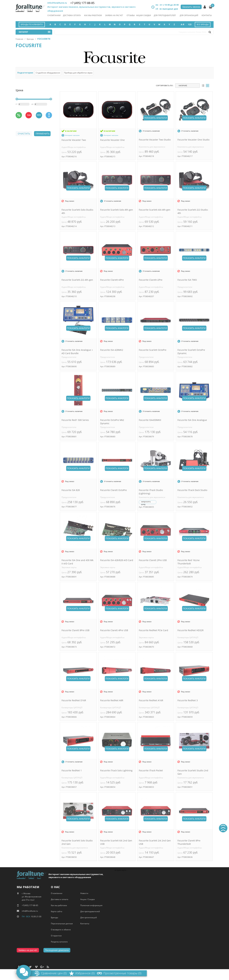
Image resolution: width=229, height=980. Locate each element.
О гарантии (56, 936)
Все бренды (203, 24)
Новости (84, 893)
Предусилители (185, 287)
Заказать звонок (191, 7)
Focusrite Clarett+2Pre (151, 280)
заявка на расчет (114, 15)
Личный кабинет (205, 7)
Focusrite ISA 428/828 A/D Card (117, 560)
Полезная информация (91, 905)
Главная (19, 39)
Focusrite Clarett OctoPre (113, 490)
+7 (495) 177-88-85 (82, 3)
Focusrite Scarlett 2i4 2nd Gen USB (155, 842)
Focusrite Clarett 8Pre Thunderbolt (189, 842)
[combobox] (187, 86)
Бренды (30, 39)
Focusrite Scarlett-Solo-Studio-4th (78, 211)
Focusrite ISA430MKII (150, 420)
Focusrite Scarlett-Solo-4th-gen (117, 210)
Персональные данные (62, 924)
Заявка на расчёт (28, 950)
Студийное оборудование (48, 73)
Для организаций (189, 15)
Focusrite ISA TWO (187, 280)
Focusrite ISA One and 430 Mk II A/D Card (77, 562)
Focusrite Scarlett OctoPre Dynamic (191, 352)
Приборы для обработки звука (78, 73)
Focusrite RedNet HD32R (191, 630)
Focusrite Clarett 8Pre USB (75, 630)
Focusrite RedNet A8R (112, 700)
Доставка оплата (72, 15)
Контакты (207, 15)
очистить (24, 134)
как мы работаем (93, 15)
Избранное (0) (85, 973)
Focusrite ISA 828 (71, 490)
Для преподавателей (165, 15)
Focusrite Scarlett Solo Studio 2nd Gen (77, 842)
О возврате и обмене (61, 930)
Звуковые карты (69, 567)
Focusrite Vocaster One (112, 140)
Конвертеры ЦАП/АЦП (188, 637)
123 (190, 24)
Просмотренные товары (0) (122, 973)
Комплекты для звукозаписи (152, 147)
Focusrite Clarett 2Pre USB (153, 560)
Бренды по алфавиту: (32, 24)
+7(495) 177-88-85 (30, 905)
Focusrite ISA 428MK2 (112, 350)
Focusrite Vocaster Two (74, 140)
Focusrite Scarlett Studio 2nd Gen (193, 772)
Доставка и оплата (60, 899)
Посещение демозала (57, 950)
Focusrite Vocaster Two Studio (155, 140)
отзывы (131, 15)
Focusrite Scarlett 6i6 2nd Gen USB (116, 842)
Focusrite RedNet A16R (151, 700)
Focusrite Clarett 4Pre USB (114, 630)
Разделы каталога (59, 942)
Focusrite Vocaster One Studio (193, 140)
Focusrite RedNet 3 (188, 700)
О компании (54, 15)
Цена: (64, 152)
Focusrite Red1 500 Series (75, 420)
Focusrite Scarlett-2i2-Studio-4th (193, 211)
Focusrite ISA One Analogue (192, 420)
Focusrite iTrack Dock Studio (192, 490)
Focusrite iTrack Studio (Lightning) (151, 492)
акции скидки (144, 15)
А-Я (182, 24)
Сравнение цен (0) (54, 973)
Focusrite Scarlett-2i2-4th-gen (77, 280)
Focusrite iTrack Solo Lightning (116, 770)
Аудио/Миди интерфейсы (74, 147)
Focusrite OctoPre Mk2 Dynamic (112, 422)
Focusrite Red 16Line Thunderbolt (189, 562)
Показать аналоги (156, 118)
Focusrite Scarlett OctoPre (153, 350)
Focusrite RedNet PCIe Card (153, 630)
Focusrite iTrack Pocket (151, 770)
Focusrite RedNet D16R (74, 700)
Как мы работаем (59, 905)
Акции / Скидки (88, 899)
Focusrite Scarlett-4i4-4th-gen (155, 210)
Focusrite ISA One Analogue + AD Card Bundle (77, 352)
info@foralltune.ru (57, 3)
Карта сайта (57, 911)
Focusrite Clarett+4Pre (112, 280)
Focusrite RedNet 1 (72, 770)
